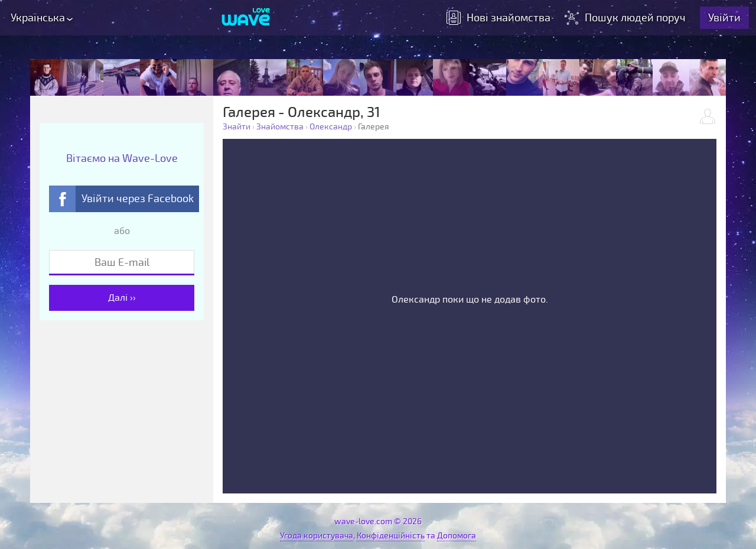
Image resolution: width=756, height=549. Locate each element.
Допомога (457, 536)
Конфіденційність (391, 536)
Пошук (626, 18)
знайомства (498, 18)
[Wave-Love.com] (246, 18)
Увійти (724, 18)
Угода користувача (317, 536)
